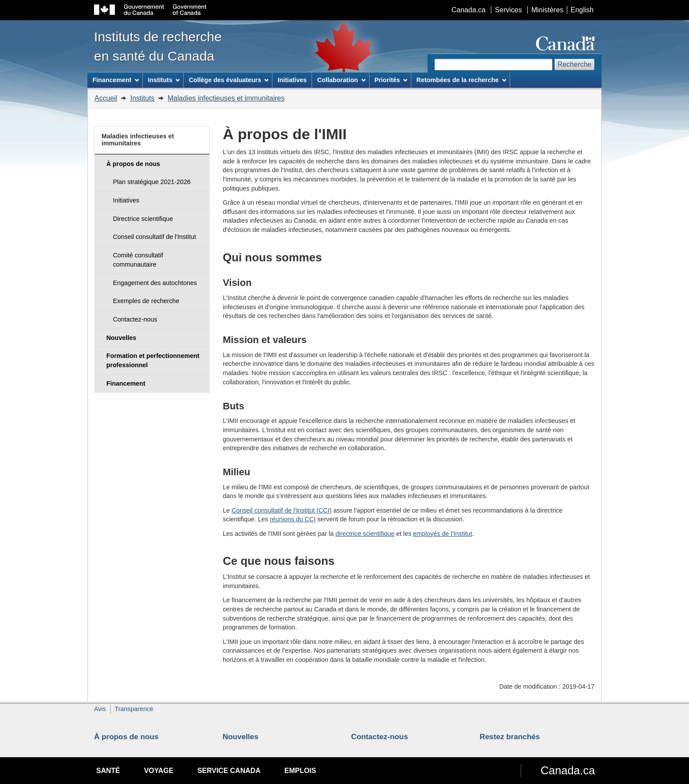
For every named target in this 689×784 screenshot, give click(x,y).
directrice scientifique (365, 534)
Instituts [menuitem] (164, 80)
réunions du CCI (293, 519)
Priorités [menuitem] (391, 80)
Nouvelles (241, 737)
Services (508, 10)
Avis (100, 709)
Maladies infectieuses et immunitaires (226, 98)
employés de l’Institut (442, 534)
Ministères (547, 10)
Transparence (134, 709)
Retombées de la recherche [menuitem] (461, 80)
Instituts (142, 98)
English (582, 10)
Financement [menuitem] (116, 80)
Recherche (575, 64)
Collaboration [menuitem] (341, 80)
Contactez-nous (380, 737)
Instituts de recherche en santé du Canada (158, 46)
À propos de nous (126, 737)
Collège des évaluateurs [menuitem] (229, 80)
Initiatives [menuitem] (292, 80)
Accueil (106, 98)
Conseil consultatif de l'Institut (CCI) (282, 510)
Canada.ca (469, 10)
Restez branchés (510, 737)
